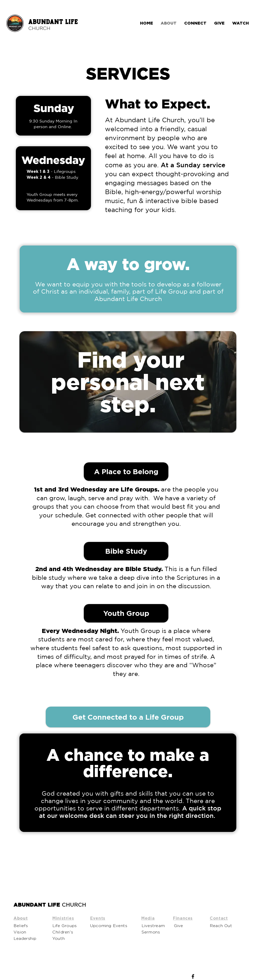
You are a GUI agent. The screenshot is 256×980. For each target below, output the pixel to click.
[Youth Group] (126, 613)
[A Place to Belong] (126, 472)
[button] (126, 551)
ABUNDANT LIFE (53, 22)
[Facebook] (193, 976)
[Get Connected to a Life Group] (128, 717)
